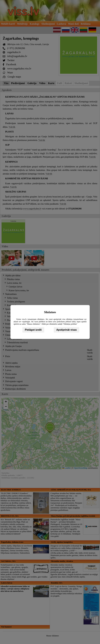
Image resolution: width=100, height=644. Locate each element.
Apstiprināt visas (66, 330)
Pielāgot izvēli (33, 330)
